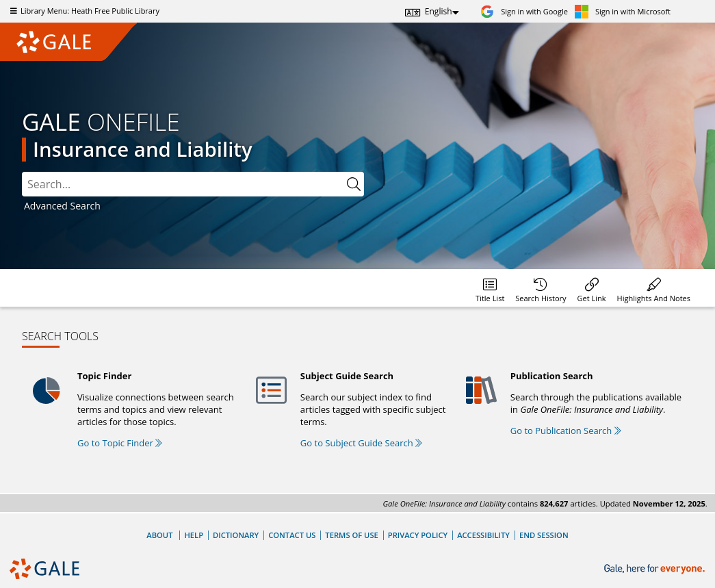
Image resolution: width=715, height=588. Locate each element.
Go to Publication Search (566, 431)
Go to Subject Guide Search (361, 443)
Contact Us (292, 535)
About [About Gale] (159, 535)
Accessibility (483, 535)
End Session (544, 535)
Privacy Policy (418, 535)
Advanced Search (62, 206)
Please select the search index (22, 172)
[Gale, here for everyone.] (656, 569)
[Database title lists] (490, 288)
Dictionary (236, 535)
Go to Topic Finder (120, 443)
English (439, 11)
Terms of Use (351, 535)
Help (194, 535)
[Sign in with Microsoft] (623, 11)
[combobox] (183, 184)
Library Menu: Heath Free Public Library (83, 11)
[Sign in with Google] (524, 11)
